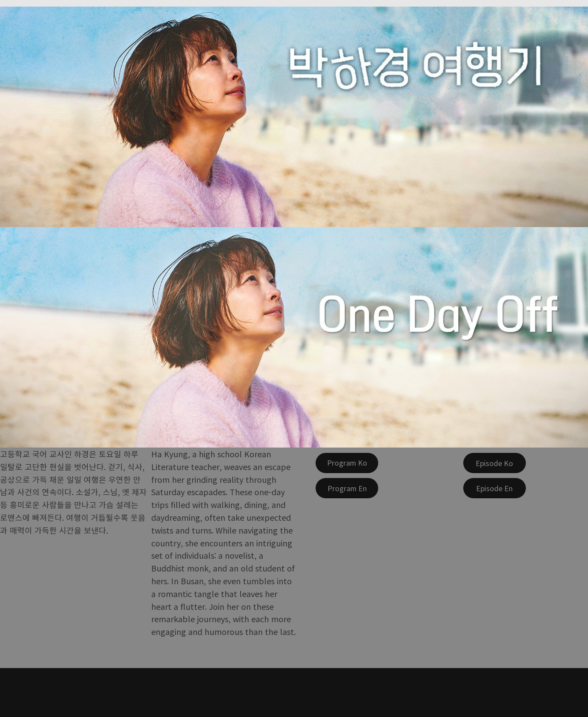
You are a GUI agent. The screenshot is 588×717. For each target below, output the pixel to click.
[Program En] (347, 488)
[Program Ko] (347, 463)
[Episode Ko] (495, 463)
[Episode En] (495, 488)
